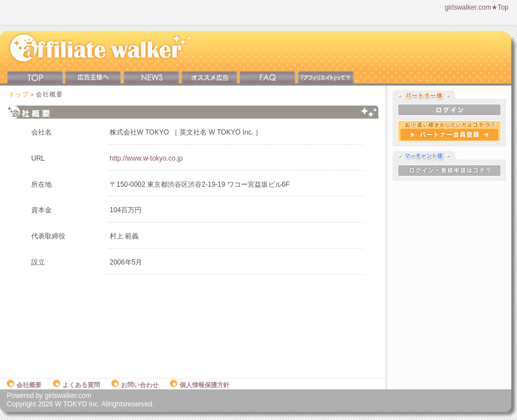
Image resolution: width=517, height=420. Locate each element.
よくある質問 (76, 385)
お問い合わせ (135, 385)
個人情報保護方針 (200, 385)
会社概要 (24, 385)
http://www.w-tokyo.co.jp (146, 158)
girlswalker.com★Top (477, 7)
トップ (19, 94)
